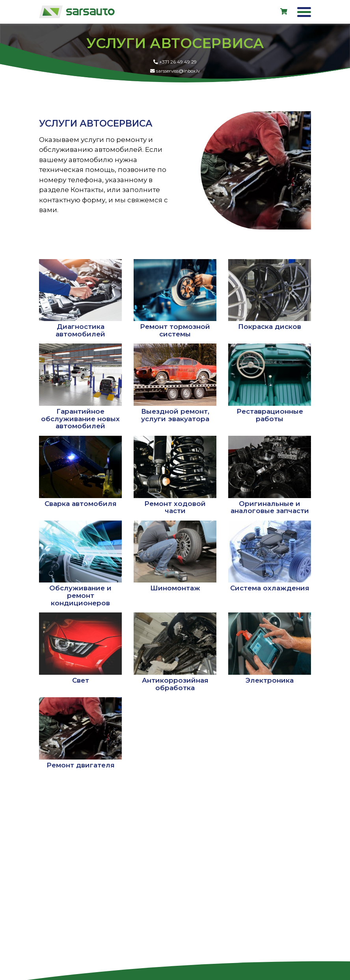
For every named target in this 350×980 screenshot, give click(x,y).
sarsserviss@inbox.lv (175, 75)
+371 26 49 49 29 (175, 66)
